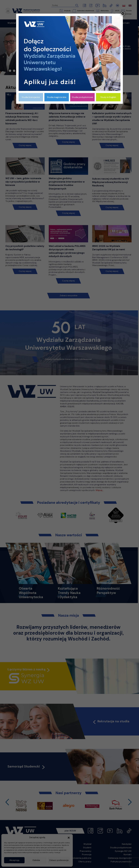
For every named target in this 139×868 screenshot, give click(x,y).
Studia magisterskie (57, 97)
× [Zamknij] (123, 14)
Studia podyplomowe (82, 97)
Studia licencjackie (31, 97)
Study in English (108, 97)
